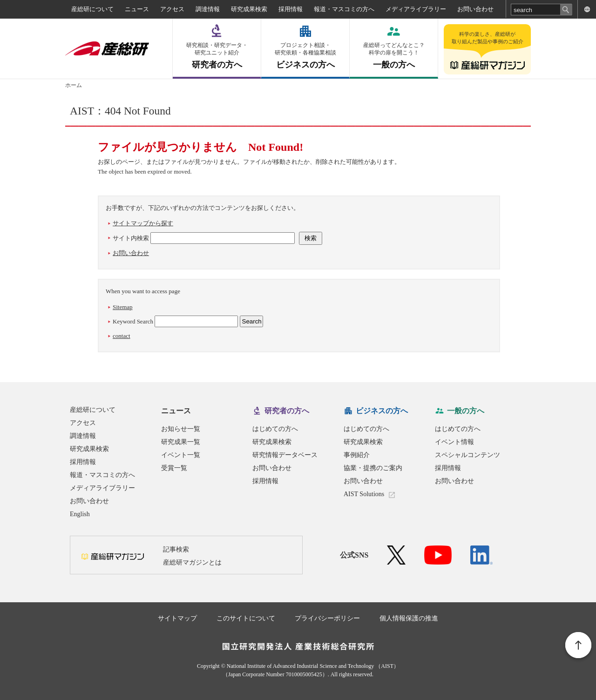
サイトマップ (177, 618)
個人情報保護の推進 (409, 618)
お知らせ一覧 (181, 429)
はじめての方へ (275, 429)
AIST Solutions (364, 494)
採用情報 (291, 9)
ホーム (74, 85)
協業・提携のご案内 (373, 468)
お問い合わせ (475, 9)
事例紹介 (357, 455)
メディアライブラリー (416, 9)
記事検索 (176, 549)
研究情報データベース (285, 455)
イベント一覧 (181, 455)
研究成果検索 (249, 9)
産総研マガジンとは (192, 562)
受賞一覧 (174, 468)
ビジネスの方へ (305, 56)
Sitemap (123, 307)
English (80, 514)
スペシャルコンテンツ (467, 455)
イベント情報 (454, 442)
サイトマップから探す (143, 223)
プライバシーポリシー (327, 618)
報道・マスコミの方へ (344, 9)
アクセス (172, 9)
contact (122, 336)
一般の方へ (394, 56)
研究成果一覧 (181, 442)
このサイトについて (246, 618)
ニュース (137, 9)
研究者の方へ (217, 56)
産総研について (92, 9)
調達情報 (208, 9)
